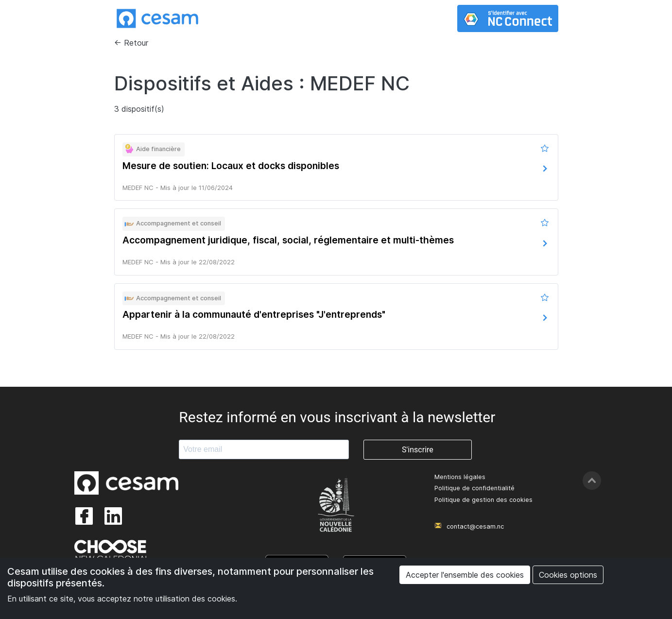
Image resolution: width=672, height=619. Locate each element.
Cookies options (568, 575)
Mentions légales (460, 477)
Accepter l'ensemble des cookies (465, 575)
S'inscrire (418, 450)
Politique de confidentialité (474, 488)
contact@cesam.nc (475, 526)
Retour (136, 43)
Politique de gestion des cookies (483, 500)
